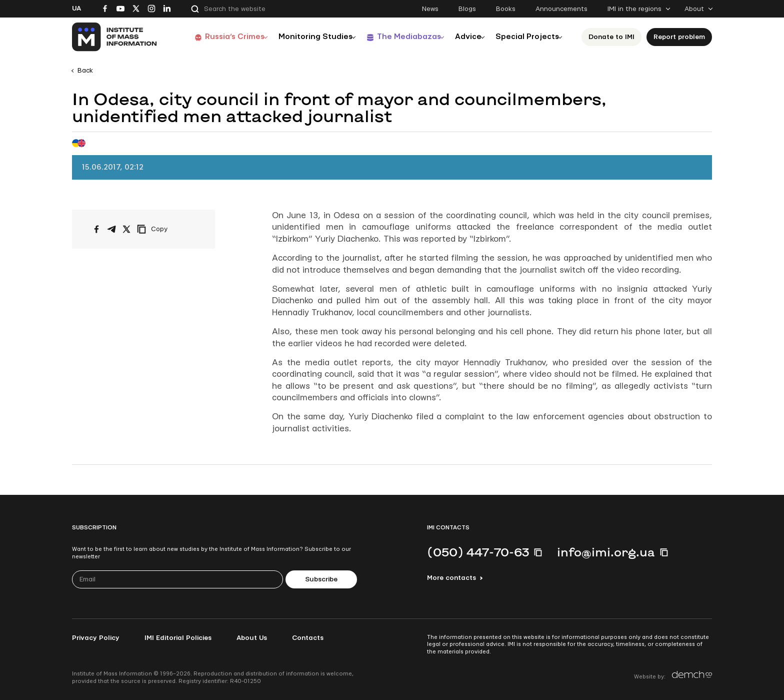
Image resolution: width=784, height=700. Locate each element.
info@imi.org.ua (606, 552)
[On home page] (115, 37)
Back (85, 71)
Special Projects (528, 37)
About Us (252, 638)
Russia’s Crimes (220, 37)
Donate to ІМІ (614, 37)
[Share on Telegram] (111, 229)
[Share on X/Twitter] (126, 229)
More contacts (451, 578)
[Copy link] (166, 229)
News (430, 9)
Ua (76, 9)
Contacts (308, 638)
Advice (465, 37)
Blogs (467, 9)
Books (506, 9)
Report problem (682, 37)
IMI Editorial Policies (178, 638)
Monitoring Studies (304, 37)
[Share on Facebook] (96, 229)
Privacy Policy (96, 638)
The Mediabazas (401, 37)
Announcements (561, 9)
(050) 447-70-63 (478, 552)
